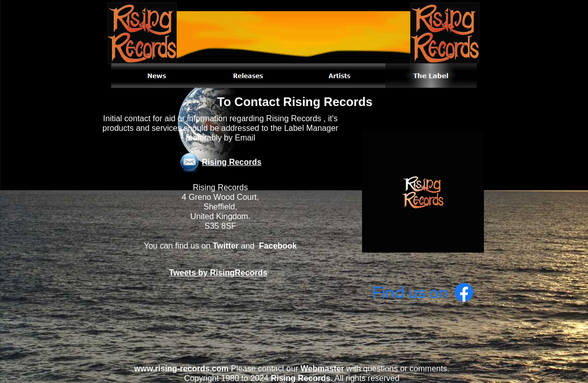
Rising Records (232, 162)
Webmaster (322, 369)
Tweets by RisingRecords (218, 273)
